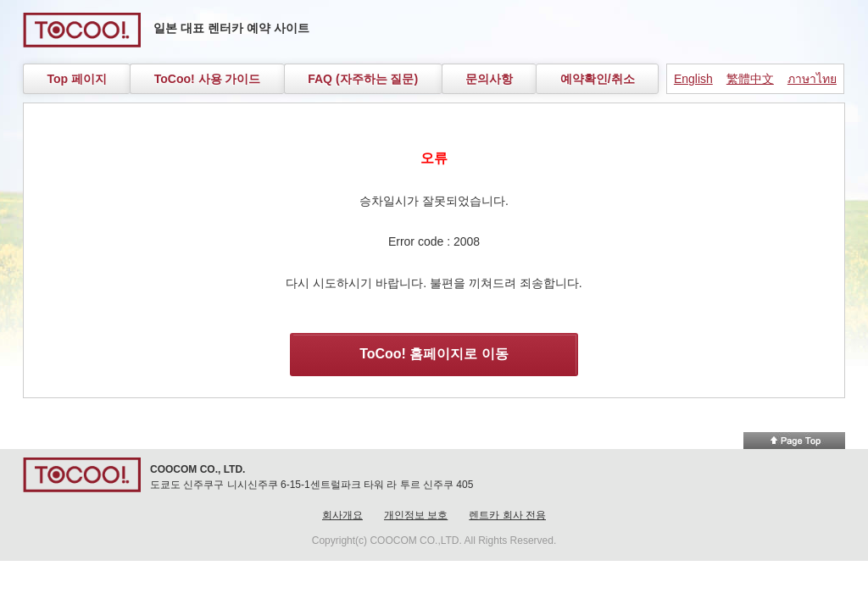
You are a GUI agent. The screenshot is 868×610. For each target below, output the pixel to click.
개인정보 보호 (416, 515)
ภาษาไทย (812, 79)
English (693, 79)
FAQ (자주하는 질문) (363, 79)
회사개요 (342, 515)
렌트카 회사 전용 (507, 515)
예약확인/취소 (598, 79)
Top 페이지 (77, 79)
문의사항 (489, 79)
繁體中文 (750, 79)
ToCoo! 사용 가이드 (208, 79)
